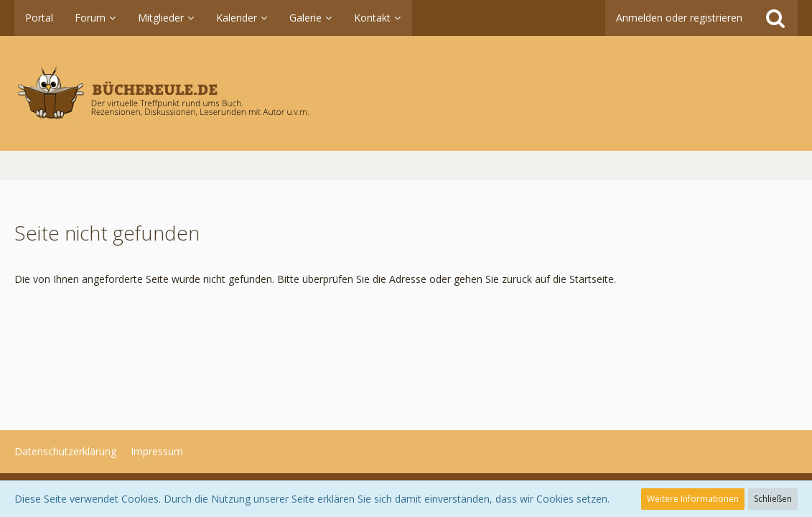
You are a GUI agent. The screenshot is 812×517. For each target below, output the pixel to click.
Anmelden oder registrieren (679, 18)
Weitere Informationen (693, 499)
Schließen (773, 499)
